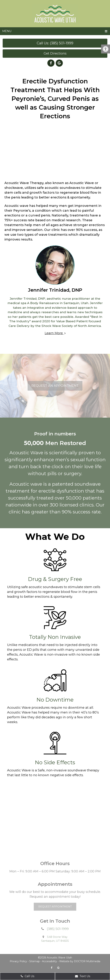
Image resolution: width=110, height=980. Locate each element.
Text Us (83, 976)
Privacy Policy (18, 961)
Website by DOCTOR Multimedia (80, 961)
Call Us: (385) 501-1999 (55, 43)
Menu (7, 31)
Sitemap (35, 961)
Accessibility (49, 961)
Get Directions (55, 53)
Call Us (27, 976)
